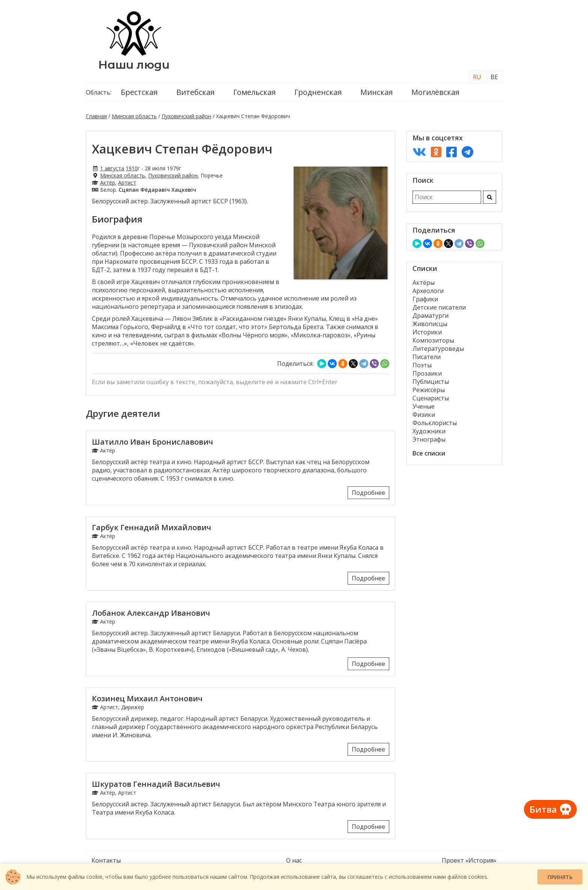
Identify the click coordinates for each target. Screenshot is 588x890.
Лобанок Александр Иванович (151, 613)
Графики (425, 299)
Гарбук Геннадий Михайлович (151, 527)
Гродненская (318, 92)
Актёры (424, 283)
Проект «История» (469, 860)
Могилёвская (435, 92)
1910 (132, 168)
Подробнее (368, 493)
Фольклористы (435, 423)
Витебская (195, 92)
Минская (376, 92)
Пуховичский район (186, 116)
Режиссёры (429, 390)
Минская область (134, 116)
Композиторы (433, 340)
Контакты (106, 860)
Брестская (139, 92)
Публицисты (431, 382)
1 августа (112, 168)
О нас (294, 860)
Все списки (429, 453)
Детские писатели (439, 307)
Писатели (427, 357)
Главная (96, 116)
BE (494, 77)
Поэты (422, 365)
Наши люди (134, 65)
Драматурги (430, 316)
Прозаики (427, 373)
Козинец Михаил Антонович (147, 698)
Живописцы (430, 324)
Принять (560, 877)
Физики (424, 415)
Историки (427, 332)
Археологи (428, 291)
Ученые (424, 406)
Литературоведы (438, 349)
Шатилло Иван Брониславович (152, 442)
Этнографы (429, 439)
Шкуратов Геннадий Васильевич (156, 784)
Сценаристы (431, 398)
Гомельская (254, 92)
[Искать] (490, 197)
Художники (429, 431)
